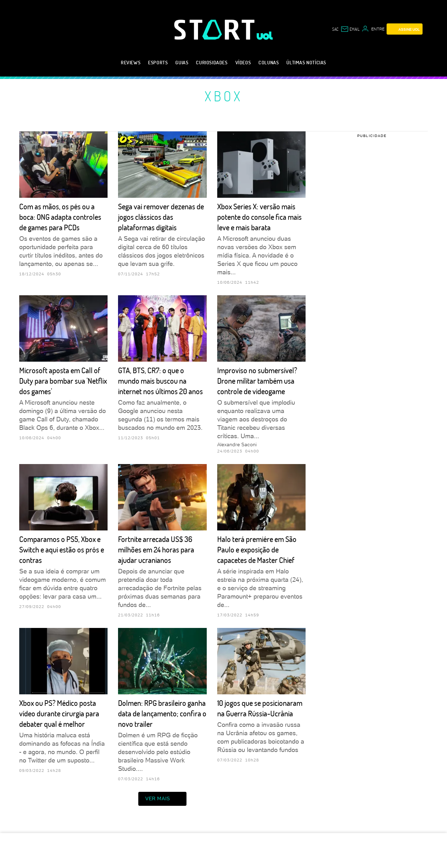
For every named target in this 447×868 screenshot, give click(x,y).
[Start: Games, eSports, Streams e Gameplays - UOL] (215, 30)
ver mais (162, 799)
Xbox (224, 96)
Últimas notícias (306, 62)
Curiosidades (212, 62)
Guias (182, 62)
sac (335, 29)
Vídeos (243, 62)
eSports (158, 62)
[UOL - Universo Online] (265, 36)
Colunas (269, 62)
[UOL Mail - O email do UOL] (350, 29)
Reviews (131, 62)
